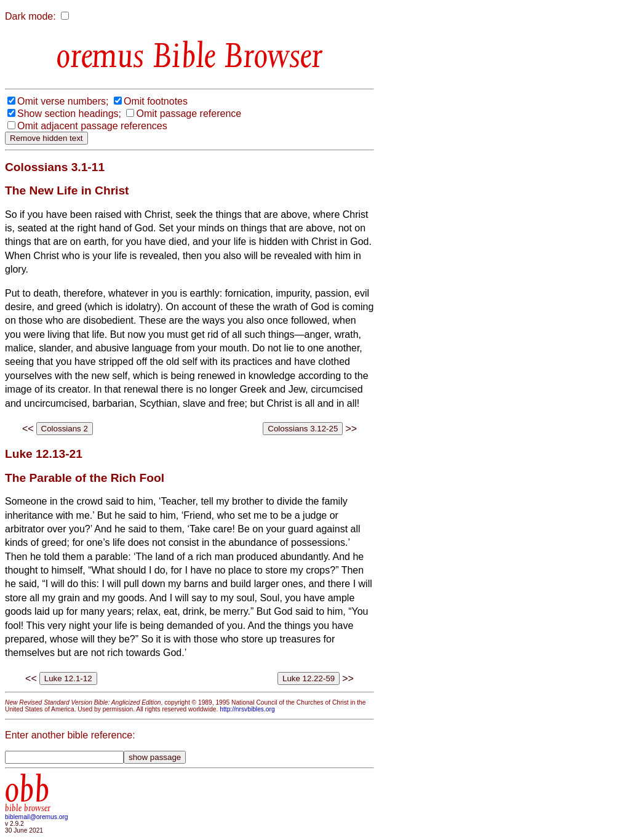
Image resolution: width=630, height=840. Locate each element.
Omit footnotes (156, 101)
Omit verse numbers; (63, 101)
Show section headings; (69, 114)
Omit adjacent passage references (92, 126)
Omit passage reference (189, 114)
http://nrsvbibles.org (247, 709)
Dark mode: (30, 16)
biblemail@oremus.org (37, 817)
